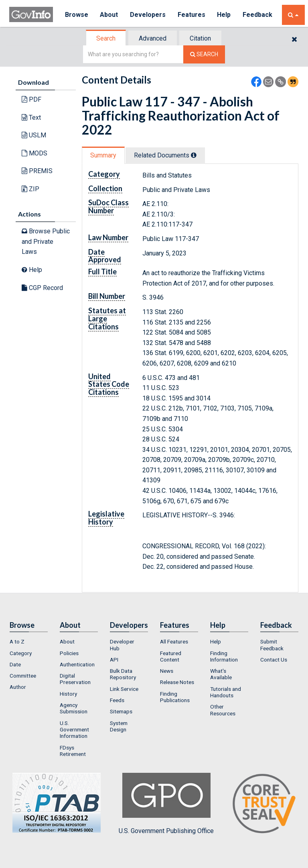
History (68, 694)
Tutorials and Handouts (226, 692)
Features (192, 15)
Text (31, 117)
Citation (200, 38)
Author (18, 687)
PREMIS (37, 171)
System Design (119, 726)
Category (21, 653)
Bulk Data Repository (123, 674)
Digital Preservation (75, 679)
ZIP (30, 189)
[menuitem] (29, 641)
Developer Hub (122, 645)
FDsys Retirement (73, 751)
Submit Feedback (272, 645)
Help (225, 15)
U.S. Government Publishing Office (166, 804)
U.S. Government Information (74, 730)
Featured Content (171, 656)
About (109, 15)
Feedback (258, 15)
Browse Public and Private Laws (46, 241)
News (167, 671)
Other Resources (223, 710)
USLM (34, 135)
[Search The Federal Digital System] (204, 54)
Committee (23, 676)
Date (15, 664)
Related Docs (165, 155)
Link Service (124, 689)
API (114, 660)
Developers (148, 15)
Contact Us (274, 660)
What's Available (221, 674)
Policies (69, 653)
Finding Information (224, 656)
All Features (174, 641)
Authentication (77, 664)
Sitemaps (121, 711)
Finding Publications (175, 697)
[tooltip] (194, 155)
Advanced (153, 38)
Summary (103, 155)
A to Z (17, 641)
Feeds (117, 700)
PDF (31, 99)
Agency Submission (74, 708)
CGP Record (42, 288)
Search (106, 38)
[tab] (106, 38)
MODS (34, 153)
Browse (77, 15)
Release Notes (177, 682)
